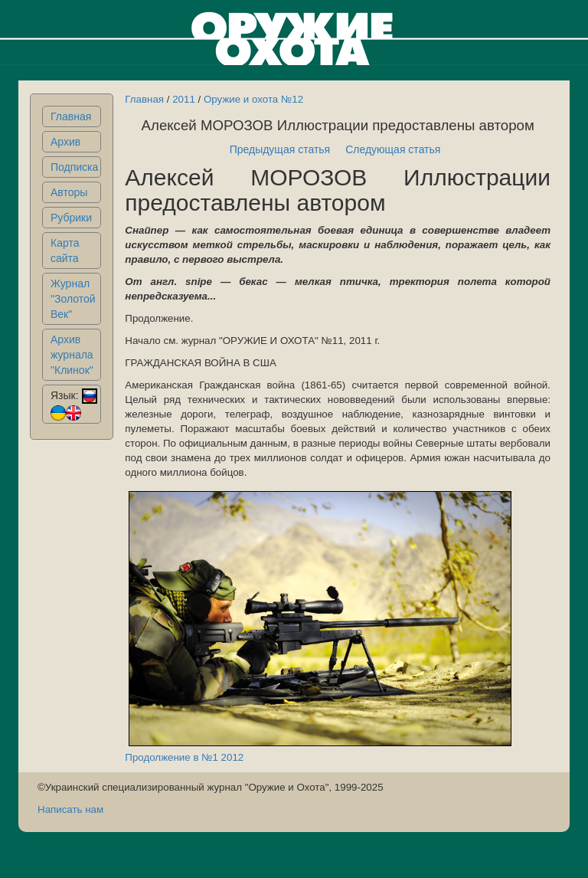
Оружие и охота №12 (253, 99)
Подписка (74, 167)
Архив (65, 142)
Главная (71, 116)
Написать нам (70, 809)
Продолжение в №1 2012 (184, 757)
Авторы (69, 192)
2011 (184, 99)
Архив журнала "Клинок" (72, 355)
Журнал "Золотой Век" (73, 299)
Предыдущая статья (280, 149)
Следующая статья (393, 149)
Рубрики (71, 218)
